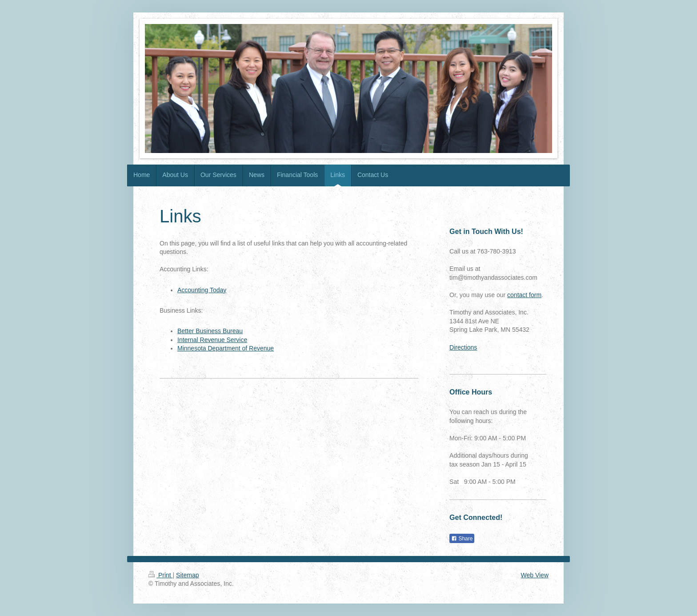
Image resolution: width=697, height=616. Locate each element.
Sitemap (187, 575)
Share (462, 539)
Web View (535, 575)
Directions (463, 347)
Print (161, 575)
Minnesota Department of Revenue (226, 348)
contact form (524, 295)
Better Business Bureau (210, 331)
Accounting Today (202, 290)
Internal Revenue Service (212, 340)
